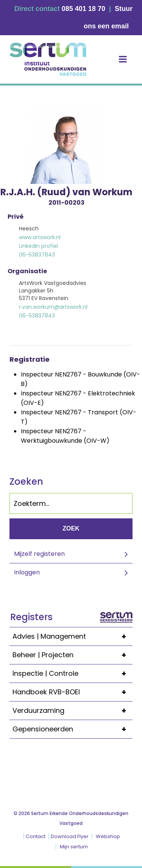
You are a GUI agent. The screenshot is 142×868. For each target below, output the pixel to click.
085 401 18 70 (83, 9)
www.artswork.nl (40, 237)
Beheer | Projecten (73, 655)
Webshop (108, 836)
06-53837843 (37, 255)
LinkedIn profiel (38, 246)
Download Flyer (70, 836)
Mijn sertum (74, 847)
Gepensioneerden (73, 729)
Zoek (71, 528)
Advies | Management (73, 636)
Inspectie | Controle (73, 674)
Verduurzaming (73, 711)
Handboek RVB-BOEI (73, 692)
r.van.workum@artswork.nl (53, 307)
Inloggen (27, 572)
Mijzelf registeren (39, 554)
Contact (36, 836)
